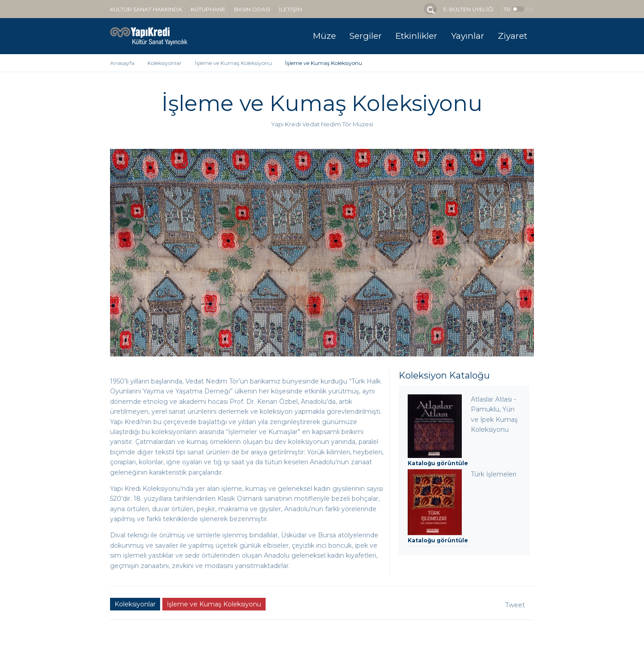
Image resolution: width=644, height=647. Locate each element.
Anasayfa (122, 63)
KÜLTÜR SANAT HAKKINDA (146, 9)
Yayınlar (468, 36)
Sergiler (366, 36)
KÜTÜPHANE (208, 9)
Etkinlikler (416, 36)
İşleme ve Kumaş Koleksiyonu (233, 63)
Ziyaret (513, 36)
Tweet (515, 605)
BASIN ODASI (252, 9)
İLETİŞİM (290, 9)
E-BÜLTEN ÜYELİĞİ (469, 9)
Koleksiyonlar (165, 63)
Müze (324, 36)
